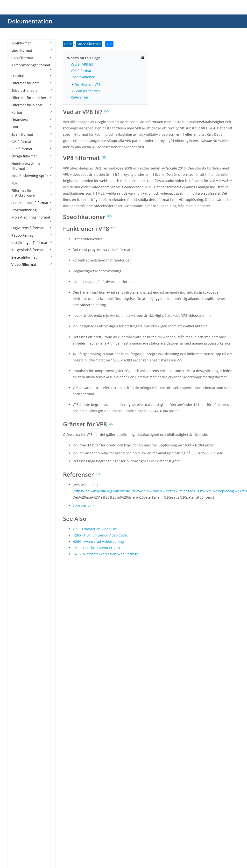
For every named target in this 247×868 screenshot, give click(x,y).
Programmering (32, 210)
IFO (19, 469)
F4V (19, 425)
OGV (20, 652)
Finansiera (32, 120)
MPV (20, 608)
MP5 (20, 579)
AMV (20, 308)
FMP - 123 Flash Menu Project (96, 548)
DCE (19, 389)
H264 (20, 447)
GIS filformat (32, 142)
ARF (19, 316)
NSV (19, 638)
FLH (19, 433)
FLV (19, 440)
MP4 (20, 572)
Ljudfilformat (32, 50)
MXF (20, 630)
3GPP (20, 294)
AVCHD (22, 338)
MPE (20, 586)
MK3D (21, 542)
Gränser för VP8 (87, 91)
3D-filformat (32, 43)
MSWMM (23, 616)
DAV (19, 382)
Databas (32, 76)
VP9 (19, 828)
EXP (19, 418)
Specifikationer (83, 77)
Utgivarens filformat (32, 228)
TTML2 (21, 784)
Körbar (32, 112)
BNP (20, 367)
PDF (32, 183)
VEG (19, 791)
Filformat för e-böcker (32, 98)
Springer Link (83, 505)
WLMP (21, 857)
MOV (20, 564)
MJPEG (21, 535)
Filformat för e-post (32, 105)
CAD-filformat (32, 58)
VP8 (19, 820)
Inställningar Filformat (32, 243)
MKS (20, 550)
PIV (19, 674)
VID (19, 799)
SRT (19, 755)
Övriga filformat (32, 156)
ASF (19, 323)
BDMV (21, 352)
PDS (19, 667)
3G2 (19, 279)
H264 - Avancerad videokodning (98, 541)
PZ (18, 696)
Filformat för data (32, 83)
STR (19, 762)
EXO (19, 411)
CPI (19, 374)
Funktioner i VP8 (87, 84)
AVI (19, 345)
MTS (20, 623)
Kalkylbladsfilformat (32, 250)
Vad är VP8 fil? (82, 64)
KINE (20, 484)
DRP (19, 396)
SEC (19, 747)
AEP (19, 301)
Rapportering (32, 235)
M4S (20, 513)
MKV (20, 557)
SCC (19, 740)
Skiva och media (32, 90)
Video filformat (32, 265)
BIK (19, 360)
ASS (19, 330)
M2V (20, 506)
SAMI (20, 733)
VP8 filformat (81, 71)
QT (18, 703)
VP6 (19, 813)
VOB (20, 806)
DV (18, 404)
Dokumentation (30, 21)
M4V (20, 520)
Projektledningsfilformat (32, 219)
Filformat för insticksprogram (32, 193)
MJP (19, 528)
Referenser (80, 97)
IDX (19, 462)
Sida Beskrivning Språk (32, 176)
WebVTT (23, 850)
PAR (19, 660)
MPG (20, 601)
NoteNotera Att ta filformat (32, 166)
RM (19, 711)
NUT (20, 645)
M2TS (21, 498)
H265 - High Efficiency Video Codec (101, 535)
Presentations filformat (32, 203)
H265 (20, 455)
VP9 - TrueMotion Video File (95, 529)
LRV (19, 491)
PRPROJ (22, 681)
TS (18, 777)
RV (18, 725)
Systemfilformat (32, 257)
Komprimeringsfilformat (32, 67)
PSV (19, 689)
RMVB (21, 718)
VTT (19, 835)
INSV (20, 477)
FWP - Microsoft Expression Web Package (106, 554)
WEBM (21, 842)
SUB (19, 769)
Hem (68, 44)
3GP (19, 286)
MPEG (21, 594)
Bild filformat (32, 149)
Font (32, 127)
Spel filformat (32, 134)
